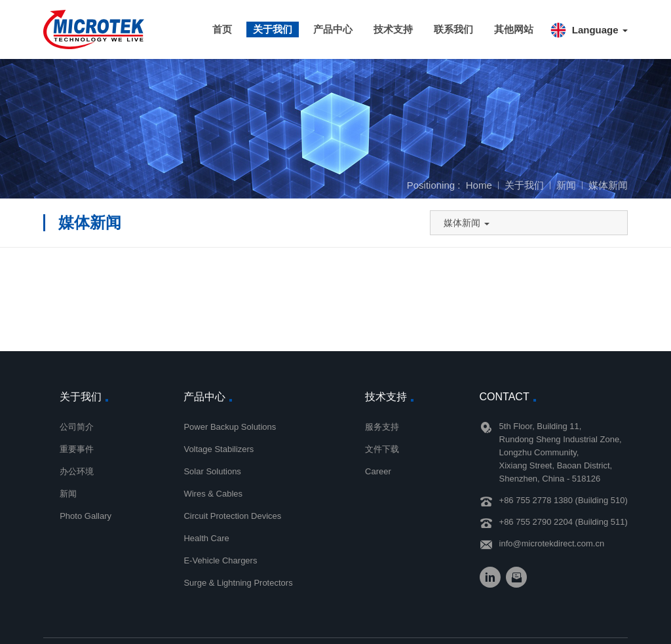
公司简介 (77, 427)
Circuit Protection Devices (232, 516)
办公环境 (77, 471)
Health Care (206, 538)
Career (378, 471)
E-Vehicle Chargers (220, 560)
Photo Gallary (86, 516)
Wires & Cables (213, 494)
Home (479, 185)
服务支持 (382, 427)
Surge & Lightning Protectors (238, 583)
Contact (505, 397)
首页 (222, 29)
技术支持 (393, 29)
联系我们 (453, 29)
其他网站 (514, 29)
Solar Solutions (212, 471)
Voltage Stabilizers (219, 449)
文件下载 (382, 449)
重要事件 (77, 449)
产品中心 (333, 29)
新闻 (566, 185)
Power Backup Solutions (230, 427)
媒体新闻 (608, 185)
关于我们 (273, 29)
